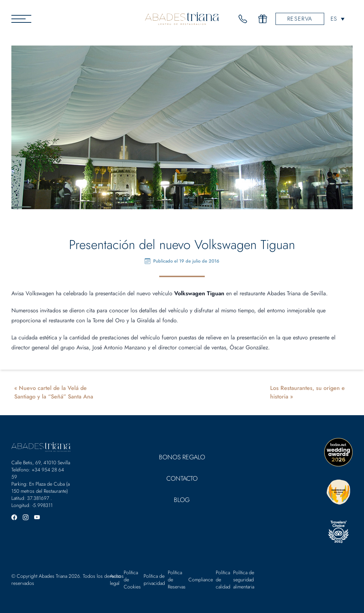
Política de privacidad (154, 580)
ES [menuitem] (334, 19)
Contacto (182, 479)
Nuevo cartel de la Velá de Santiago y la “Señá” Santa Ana (54, 392)
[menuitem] (338, 19)
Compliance (201, 580)
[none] (338, 19)
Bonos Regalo (182, 457)
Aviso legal (115, 580)
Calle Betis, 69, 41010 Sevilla (41, 463)
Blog (182, 500)
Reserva (300, 19)
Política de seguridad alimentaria (244, 580)
